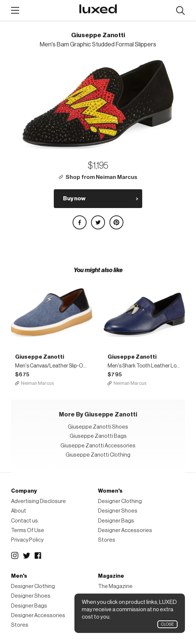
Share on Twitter (98, 222)
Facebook (38, 556)
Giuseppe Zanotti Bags (98, 436)
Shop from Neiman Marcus (101, 177)
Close (167, 624)
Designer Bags (116, 521)
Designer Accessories (125, 530)
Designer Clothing (120, 501)
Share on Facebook (80, 222)
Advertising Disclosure (38, 501)
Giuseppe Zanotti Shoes (98, 427)
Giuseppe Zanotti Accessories (98, 446)
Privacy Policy (27, 540)
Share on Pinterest (116, 222)
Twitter (27, 556)
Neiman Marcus (37, 383)
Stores (107, 540)
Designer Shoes (118, 511)
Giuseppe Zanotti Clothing (98, 455)
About (19, 511)
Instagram (15, 556)
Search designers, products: (180, 11)
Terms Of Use (28, 530)
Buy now (74, 198)
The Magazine (115, 586)
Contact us (24, 521)
